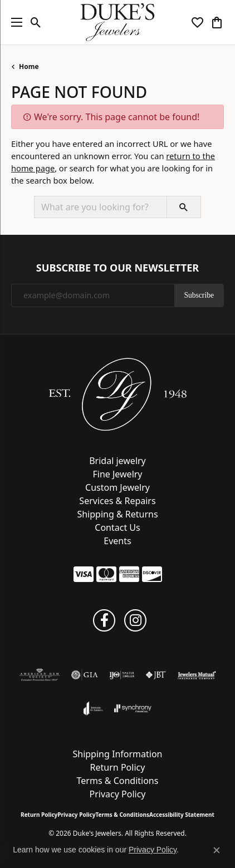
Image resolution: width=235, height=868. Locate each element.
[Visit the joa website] (93, 708)
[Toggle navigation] (14, 22)
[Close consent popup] (217, 850)
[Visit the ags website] (40, 675)
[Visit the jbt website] (156, 675)
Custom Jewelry (117, 487)
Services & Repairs (117, 501)
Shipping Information (117, 754)
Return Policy (118, 767)
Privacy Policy (118, 794)
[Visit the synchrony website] (133, 708)
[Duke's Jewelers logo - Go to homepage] (118, 22)
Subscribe (199, 295)
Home (29, 66)
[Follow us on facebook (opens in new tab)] (104, 620)
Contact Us (117, 527)
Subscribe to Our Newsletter (117, 268)
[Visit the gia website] (85, 675)
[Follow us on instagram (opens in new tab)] (135, 620)
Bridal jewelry (117, 461)
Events (117, 541)
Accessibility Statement (182, 815)
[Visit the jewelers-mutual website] (197, 675)
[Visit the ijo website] (122, 675)
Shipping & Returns (117, 514)
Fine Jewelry (117, 474)
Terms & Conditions (118, 781)
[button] (36, 22)
